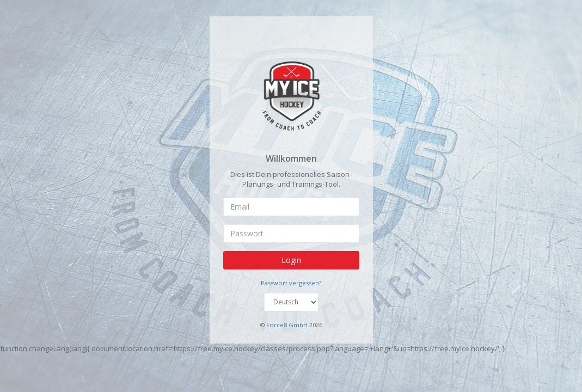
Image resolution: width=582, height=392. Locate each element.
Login (291, 259)
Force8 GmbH (287, 325)
